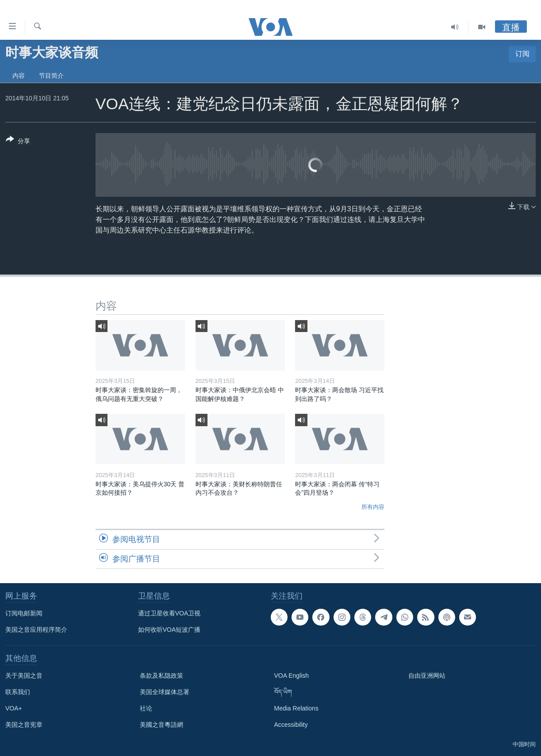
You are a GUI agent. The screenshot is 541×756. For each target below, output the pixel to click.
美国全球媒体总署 (165, 692)
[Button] (18, 142)
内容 (19, 76)
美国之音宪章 (24, 725)
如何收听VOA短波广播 (169, 630)
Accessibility (291, 725)
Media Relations (296, 708)
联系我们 (18, 692)
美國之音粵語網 (161, 725)
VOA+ (14, 708)
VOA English (292, 676)
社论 (146, 708)
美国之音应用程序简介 (36, 630)
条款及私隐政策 (161, 676)
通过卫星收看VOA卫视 (169, 613)
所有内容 (373, 507)
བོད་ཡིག (283, 692)
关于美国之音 (24, 676)
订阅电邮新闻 (24, 613)
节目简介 (51, 76)
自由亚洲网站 (427, 676)
